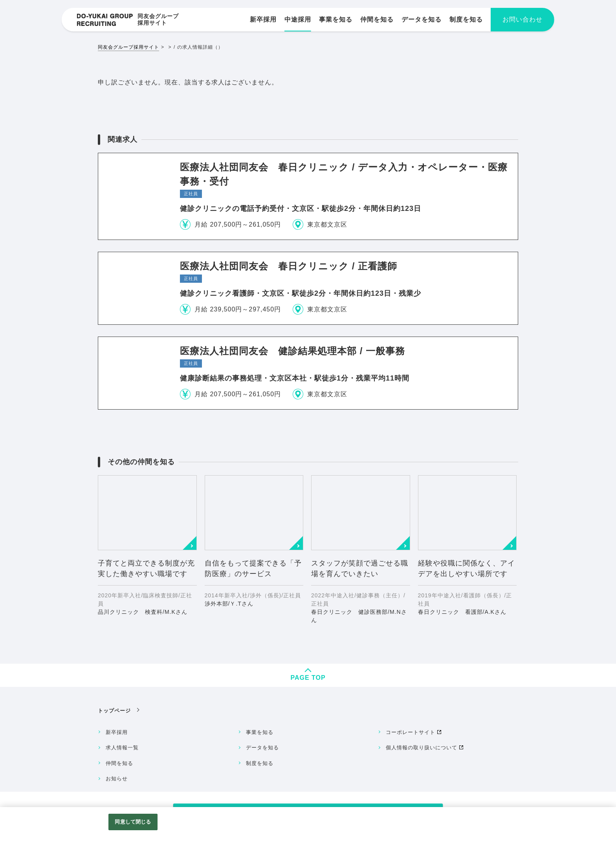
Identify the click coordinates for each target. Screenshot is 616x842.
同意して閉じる (133, 822)
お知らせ (117, 779)
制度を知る (260, 763)
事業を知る (260, 732)
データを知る (262, 748)
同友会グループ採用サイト (128, 47)
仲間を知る (119, 763)
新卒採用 (117, 732)
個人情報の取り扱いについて (422, 748)
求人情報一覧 (122, 748)
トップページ (114, 711)
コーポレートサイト (411, 732)
